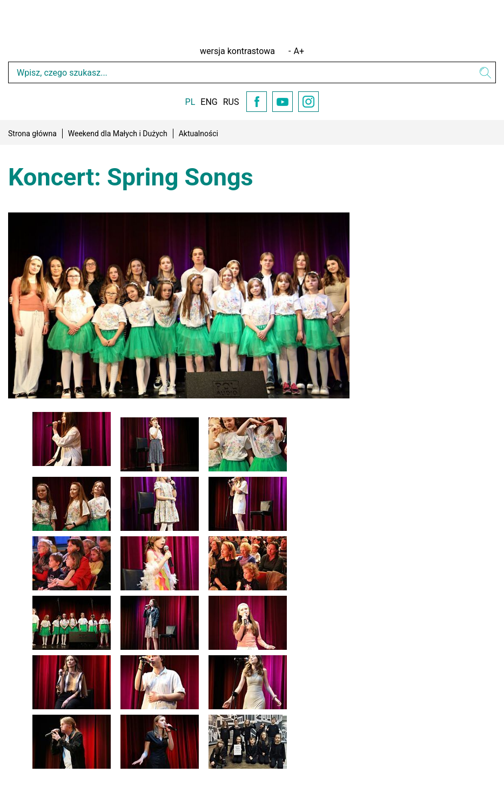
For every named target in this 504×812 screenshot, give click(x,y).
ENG (209, 102)
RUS (231, 102)
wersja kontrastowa (237, 51)
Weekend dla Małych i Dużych (118, 134)
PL (190, 102)
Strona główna (32, 134)
